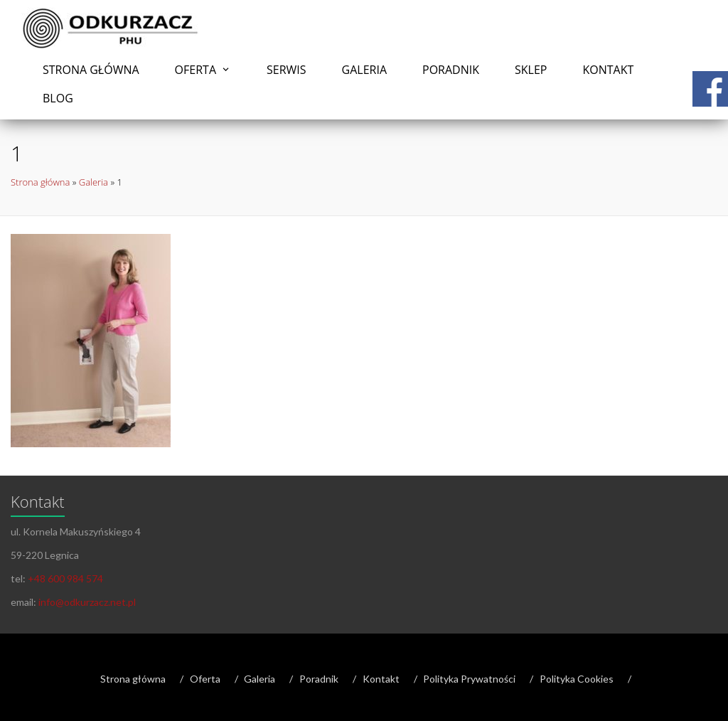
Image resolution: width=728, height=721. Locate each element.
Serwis (287, 70)
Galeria (364, 70)
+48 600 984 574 (65, 578)
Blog (58, 98)
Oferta (196, 70)
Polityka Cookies (577, 679)
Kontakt (608, 70)
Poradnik (451, 70)
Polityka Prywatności (469, 679)
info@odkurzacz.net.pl (87, 602)
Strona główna (91, 70)
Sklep (531, 70)
